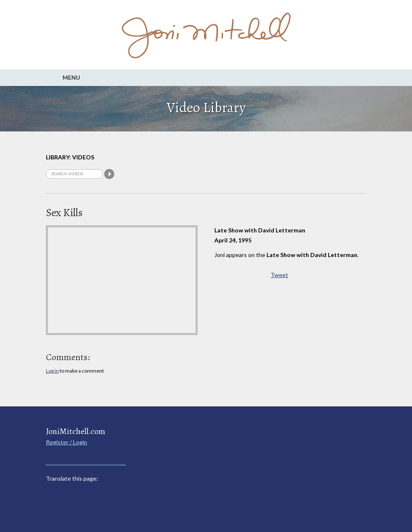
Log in (52, 371)
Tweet (279, 275)
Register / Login (67, 442)
